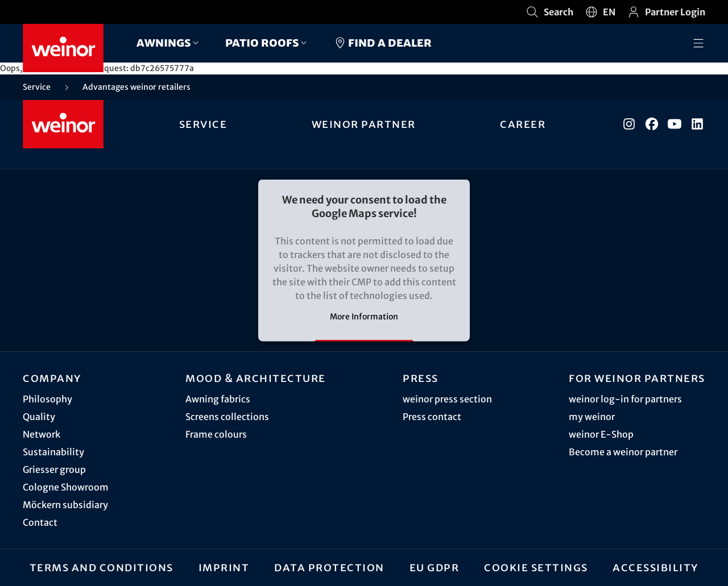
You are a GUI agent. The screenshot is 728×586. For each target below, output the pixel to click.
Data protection (329, 567)
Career (523, 124)
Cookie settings (536, 567)
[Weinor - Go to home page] (63, 48)
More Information (364, 317)
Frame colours (216, 434)
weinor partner (364, 124)
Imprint (224, 567)
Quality (39, 417)
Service (203, 124)
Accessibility (655, 567)
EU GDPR (435, 567)
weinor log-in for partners (625, 399)
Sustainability (53, 452)
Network (42, 434)
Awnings (164, 42)
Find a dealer (382, 43)
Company (52, 378)
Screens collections (227, 417)
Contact (40, 522)
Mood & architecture (256, 378)
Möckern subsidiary (65, 505)
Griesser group (54, 469)
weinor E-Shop (601, 434)
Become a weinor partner (623, 452)
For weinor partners (637, 378)
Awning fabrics (218, 399)
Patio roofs (262, 42)
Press (421, 378)
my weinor (592, 417)
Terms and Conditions (102, 567)
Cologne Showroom (66, 487)
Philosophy (47, 399)
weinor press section (447, 399)
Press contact (432, 417)
